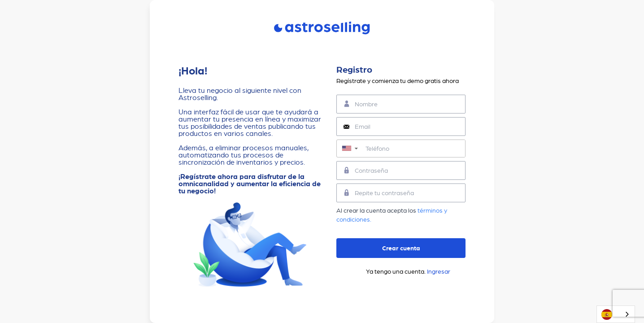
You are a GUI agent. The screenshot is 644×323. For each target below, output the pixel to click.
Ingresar (439, 271)
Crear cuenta (401, 248)
